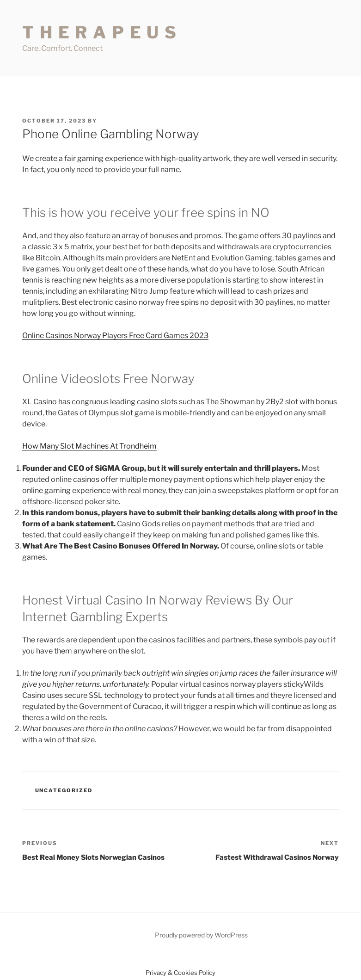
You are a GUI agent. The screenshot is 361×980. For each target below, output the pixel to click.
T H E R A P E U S (100, 32)
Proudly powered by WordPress (201, 935)
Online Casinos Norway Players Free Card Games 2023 (115, 336)
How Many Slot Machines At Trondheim (89, 446)
